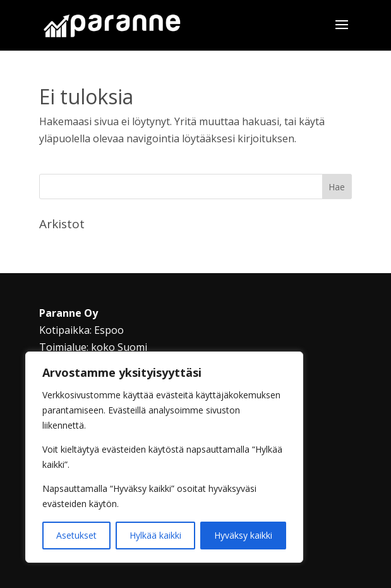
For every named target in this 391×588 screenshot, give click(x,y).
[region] (164, 457)
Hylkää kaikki (155, 535)
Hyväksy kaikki (243, 535)
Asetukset (76, 535)
